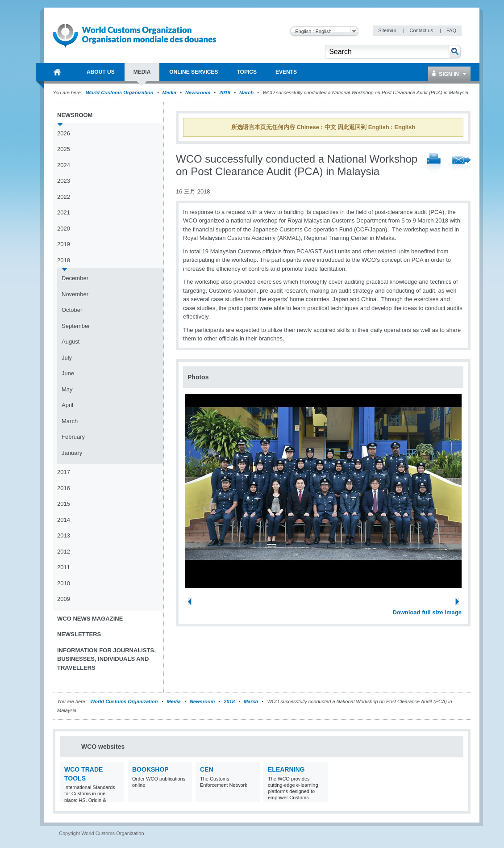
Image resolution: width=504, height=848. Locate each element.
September (76, 326)
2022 (64, 197)
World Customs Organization (120, 92)
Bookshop (150, 769)
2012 (64, 552)
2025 (64, 149)
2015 (64, 504)
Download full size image (427, 612)
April (67, 405)
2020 (64, 229)
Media (169, 92)
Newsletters (79, 634)
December (75, 278)
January (72, 453)
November (75, 294)
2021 (64, 212)
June (68, 373)
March (246, 92)
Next (460, 603)
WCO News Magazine (90, 619)
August (71, 342)
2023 (64, 181)
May (67, 389)
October (72, 310)
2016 (64, 488)
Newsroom (198, 92)
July (67, 358)
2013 (64, 535)
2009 (64, 599)
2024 (64, 165)
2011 (64, 567)
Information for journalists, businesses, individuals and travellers (106, 659)
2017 (64, 472)
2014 (64, 520)
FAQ (451, 30)
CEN (207, 769)
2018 (225, 92)
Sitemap (388, 30)
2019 (64, 244)
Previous (192, 603)
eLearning (286, 769)
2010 (64, 583)
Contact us (422, 30)
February (73, 437)
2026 (64, 133)
